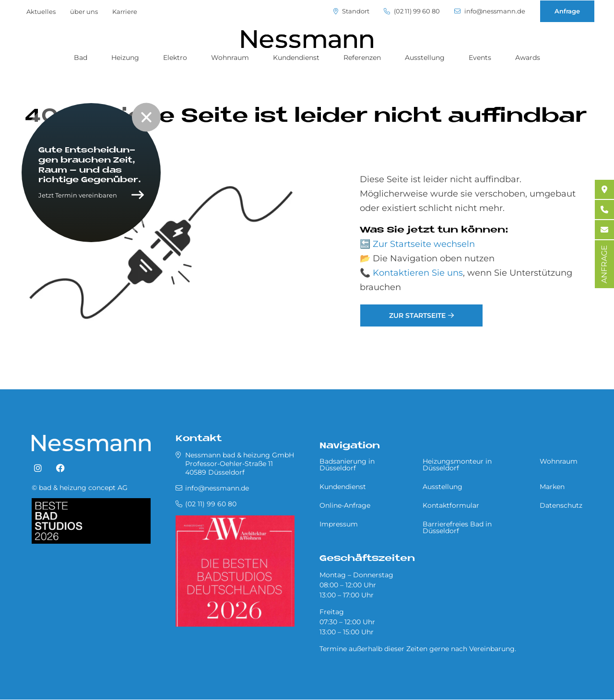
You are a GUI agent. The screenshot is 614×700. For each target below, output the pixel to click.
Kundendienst (296, 58)
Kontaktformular (451, 505)
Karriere (125, 12)
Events (480, 58)
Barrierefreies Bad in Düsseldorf (457, 527)
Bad (81, 58)
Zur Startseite (417, 315)
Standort (351, 11)
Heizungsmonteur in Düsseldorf (457, 465)
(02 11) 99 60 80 (412, 11)
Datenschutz (561, 505)
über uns (84, 12)
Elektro (175, 58)
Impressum (339, 524)
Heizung (125, 58)
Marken (552, 487)
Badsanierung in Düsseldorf (347, 465)
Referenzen (362, 58)
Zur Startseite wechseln (424, 244)
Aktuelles (41, 12)
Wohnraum (230, 58)
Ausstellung (425, 58)
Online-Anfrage (345, 505)
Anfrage (567, 11)
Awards (528, 58)
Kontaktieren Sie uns (418, 273)
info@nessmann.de (490, 11)
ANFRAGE (604, 264)
